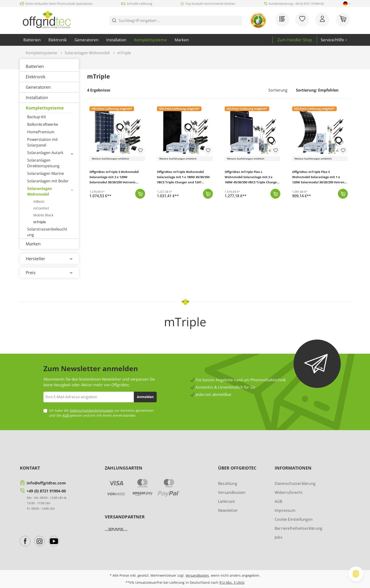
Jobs (279, 537)
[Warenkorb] (343, 20)
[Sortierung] (320, 90)
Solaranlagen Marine (46, 173)
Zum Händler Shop (295, 40)
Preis (49, 273)
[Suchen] (239, 21)
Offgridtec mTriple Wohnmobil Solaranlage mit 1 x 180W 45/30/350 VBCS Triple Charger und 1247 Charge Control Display (183, 178)
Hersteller (49, 259)
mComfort (41, 208)
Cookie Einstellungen (294, 519)
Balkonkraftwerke (43, 124)
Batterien (35, 66)
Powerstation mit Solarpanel (42, 142)
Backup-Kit (37, 117)
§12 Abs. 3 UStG (232, 582)
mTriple (40, 222)
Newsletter (228, 510)
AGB (66, 415)
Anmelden (145, 397)
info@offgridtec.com (46, 483)
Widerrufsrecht (289, 492)
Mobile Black (43, 215)
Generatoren (38, 87)
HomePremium (41, 132)
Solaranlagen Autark (45, 153)
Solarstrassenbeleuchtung (47, 232)
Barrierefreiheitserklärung (299, 528)
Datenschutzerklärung (295, 483)
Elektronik (36, 77)
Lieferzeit (226, 501)
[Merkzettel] (303, 20)
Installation (37, 97)
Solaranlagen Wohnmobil (40, 191)
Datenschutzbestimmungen (92, 410)
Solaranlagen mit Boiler (48, 181)
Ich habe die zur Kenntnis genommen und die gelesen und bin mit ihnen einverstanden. (101, 413)
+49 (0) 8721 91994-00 (46, 491)
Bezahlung (228, 483)
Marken (33, 244)
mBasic (39, 201)
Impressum (285, 510)
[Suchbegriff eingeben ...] (177, 21)
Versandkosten (232, 492)
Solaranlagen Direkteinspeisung (43, 163)
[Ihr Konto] (323, 20)
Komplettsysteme (45, 108)
